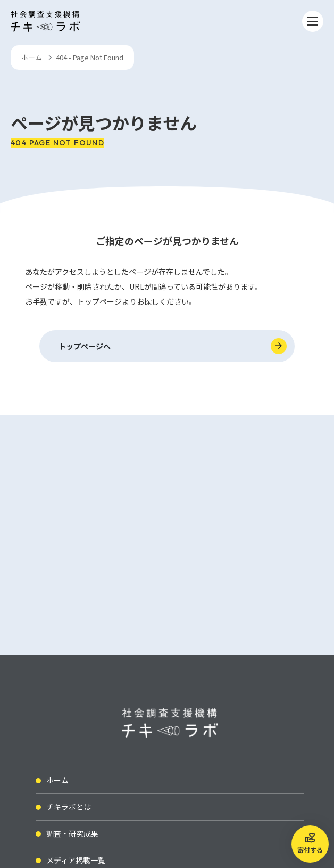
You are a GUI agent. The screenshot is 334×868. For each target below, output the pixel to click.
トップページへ (85, 346)
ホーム (32, 57)
